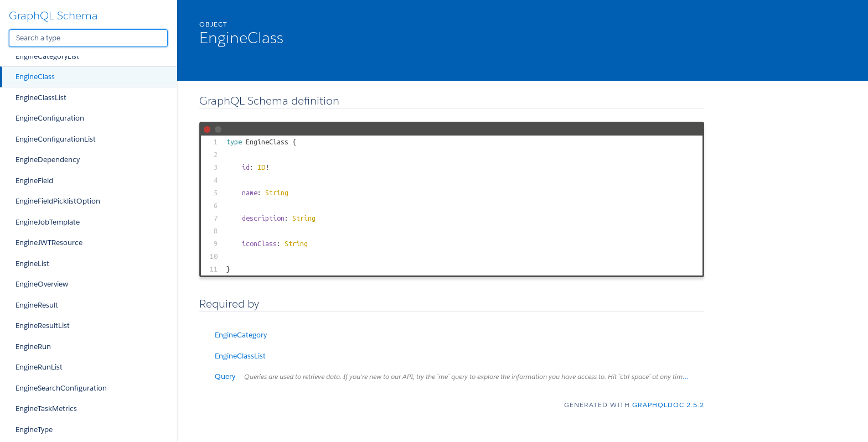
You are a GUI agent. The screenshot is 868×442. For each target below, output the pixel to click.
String (277, 193)
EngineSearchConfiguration (61, 388)
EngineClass (35, 77)
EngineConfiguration (50, 118)
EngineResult (37, 305)
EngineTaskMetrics (46, 409)
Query (459, 376)
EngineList (32, 264)
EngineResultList (43, 326)
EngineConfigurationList (56, 139)
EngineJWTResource (49, 243)
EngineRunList (39, 367)
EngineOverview (42, 284)
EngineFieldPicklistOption (58, 201)
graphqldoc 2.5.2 (668, 405)
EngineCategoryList (47, 56)
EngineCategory (241, 335)
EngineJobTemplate (48, 222)
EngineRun (33, 347)
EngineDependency (48, 160)
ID (261, 167)
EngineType (34, 430)
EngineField (34, 181)
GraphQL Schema (53, 15)
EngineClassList (41, 98)
